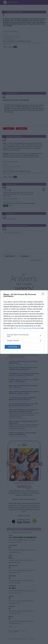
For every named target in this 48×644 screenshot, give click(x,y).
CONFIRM (13, 347)
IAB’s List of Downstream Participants (27, 328)
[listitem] (24, 335)
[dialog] (24, 322)
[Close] (44, 295)
